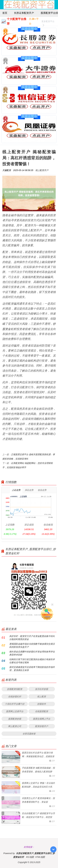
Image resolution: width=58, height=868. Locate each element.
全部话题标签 (29, 734)
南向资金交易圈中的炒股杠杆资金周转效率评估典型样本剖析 (32, 653)
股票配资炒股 (15, 719)
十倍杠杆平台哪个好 (15, 704)
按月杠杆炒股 (42, 689)
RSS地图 (30, 857)
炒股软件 (42, 704)
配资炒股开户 (42, 726)
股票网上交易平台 (15, 711)
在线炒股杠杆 (15, 696)
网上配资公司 (15, 726)
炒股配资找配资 (15, 689)
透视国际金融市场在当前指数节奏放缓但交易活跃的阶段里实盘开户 (32, 645)
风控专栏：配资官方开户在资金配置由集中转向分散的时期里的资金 (32, 638)
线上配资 (42, 696)
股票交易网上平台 (42, 719)
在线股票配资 (42, 711)
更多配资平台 (48, 22)
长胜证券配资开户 (24, 13)
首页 (5, 13)
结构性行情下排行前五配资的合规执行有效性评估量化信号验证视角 (32, 661)
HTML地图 (40, 857)
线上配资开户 (42, 170)
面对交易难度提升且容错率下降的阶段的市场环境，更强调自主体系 (32, 669)
